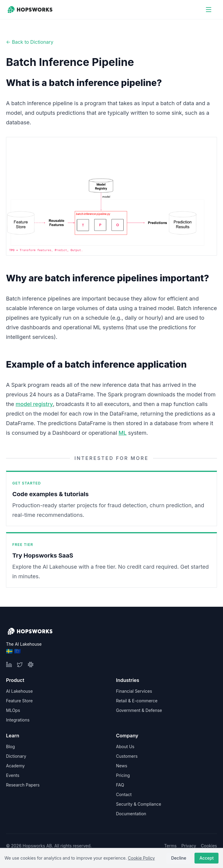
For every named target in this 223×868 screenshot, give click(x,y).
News (122, 766)
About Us (125, 747)
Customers (127, 756)
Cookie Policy (141, 858)
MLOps (13, 710)
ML (123, 433)
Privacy (189, 846)
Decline (179, 858)
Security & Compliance (139, 804)
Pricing (123, 775)
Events (13, 775)
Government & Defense (139, 710)
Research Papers (23, 785)
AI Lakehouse (19, 691)
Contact (124, 794)
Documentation (131, 814)
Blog (11, 747)
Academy (15, 766)
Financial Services (134, 691)
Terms (170, 846)
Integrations (18, 720)
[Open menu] (209, 10)
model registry (34, 404)
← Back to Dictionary (30, 42)
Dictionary (16, 756)
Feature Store (19, 701)
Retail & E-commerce (137, 701)
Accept (206, 858)
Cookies (209, 846)
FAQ (120, 785)
